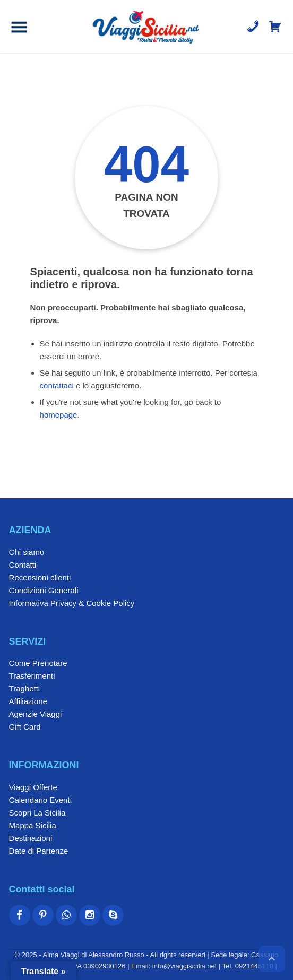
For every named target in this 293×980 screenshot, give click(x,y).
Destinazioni (31, 838)
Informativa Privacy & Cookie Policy (72, 603)
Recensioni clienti (40, 578)
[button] (19, 27)
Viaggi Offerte (33, 787)
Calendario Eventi (40, 800)
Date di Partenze (39, 851)
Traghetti (25, 688)
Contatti (23, 565)
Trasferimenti (32, 676)
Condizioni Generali (44, 590)
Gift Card (25, 727)
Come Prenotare (38, 663)
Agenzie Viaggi (36, 714)
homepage (59, 415)
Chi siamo (27, 552)
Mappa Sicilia (33, 825)
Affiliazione (28, 701)
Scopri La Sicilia (37, 813)
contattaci (57, 385)
